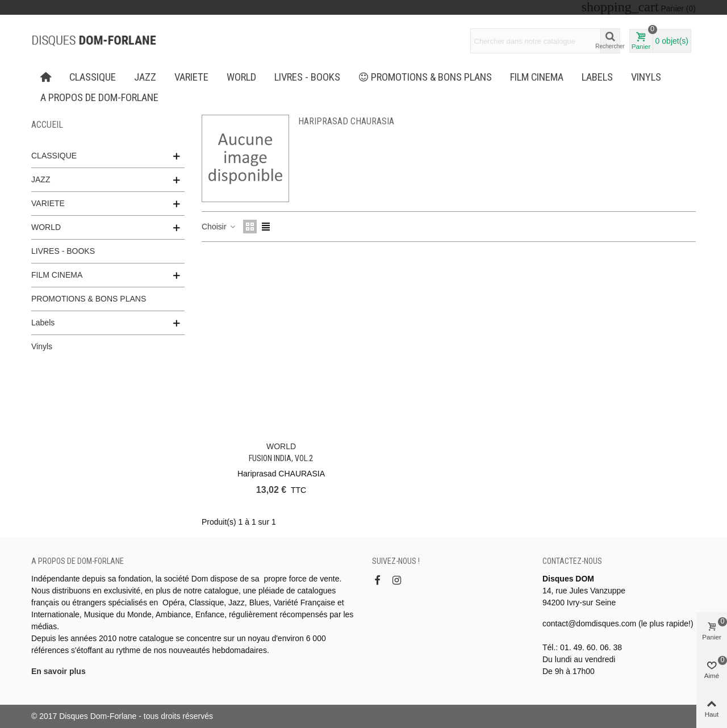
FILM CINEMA (537, 77)
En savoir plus (59, 671)
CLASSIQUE (93, 77)
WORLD (241, 77)
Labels (597, 77)
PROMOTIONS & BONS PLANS (425, 77)
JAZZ (145, 77)
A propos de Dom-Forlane (99, 98)
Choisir (219, 227)
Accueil (47, 125)
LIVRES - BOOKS (307, 77)
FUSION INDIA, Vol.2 (281, 458)
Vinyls (646, 77)
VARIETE (191, 77)
